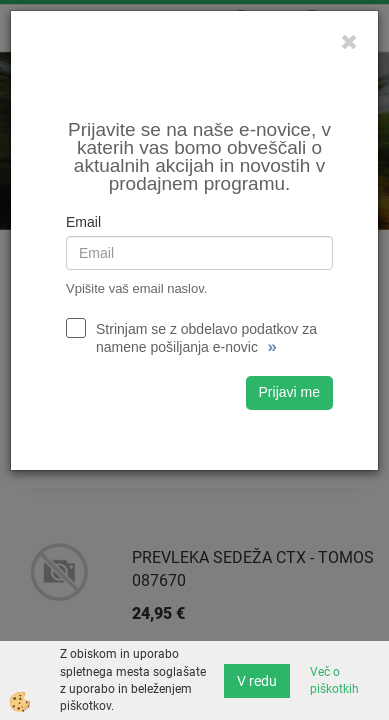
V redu (257, 681)
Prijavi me (289, 392)
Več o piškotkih (334, 680)
